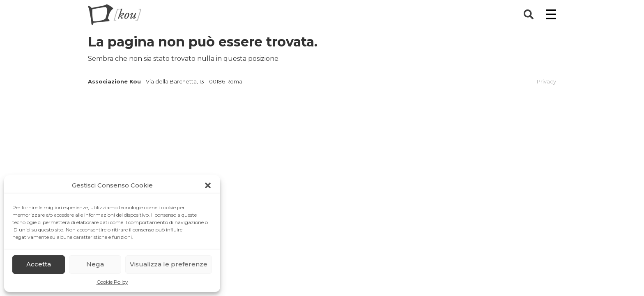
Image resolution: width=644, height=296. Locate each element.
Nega (95, 264)
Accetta (39, 264)
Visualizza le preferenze (169, 264)
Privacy (546, 82)
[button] (208, 185)
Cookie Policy (112, 282)
